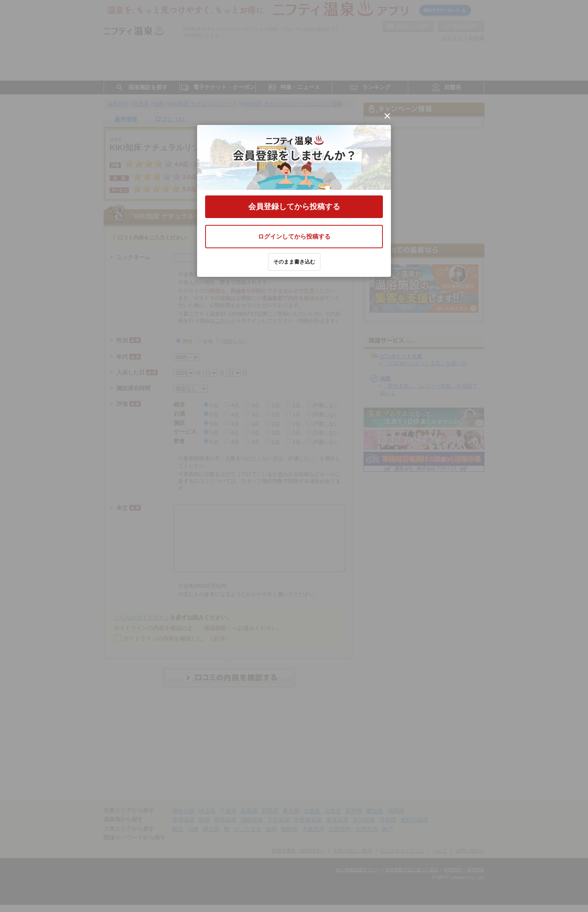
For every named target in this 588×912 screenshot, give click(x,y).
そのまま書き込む (294, 262)
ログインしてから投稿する (294, 236)
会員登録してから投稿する (294, 207)
